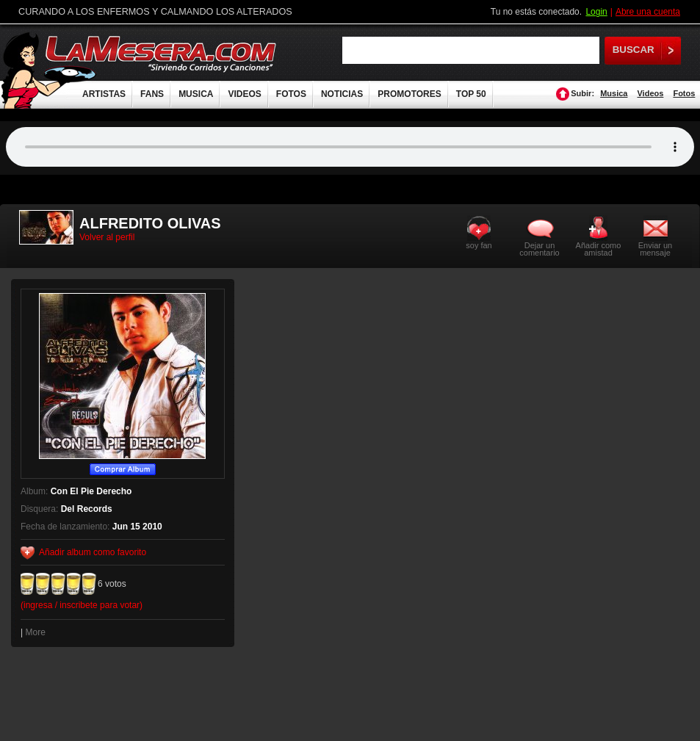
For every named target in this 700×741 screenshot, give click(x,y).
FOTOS (291, 94)
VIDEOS (244, 94)
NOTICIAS (342, 94)
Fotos (684, 93)
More (35, 632)
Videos (650, 93)
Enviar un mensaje (655, 249)
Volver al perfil (107, 237)
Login (596, 12)
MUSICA (196, 94)
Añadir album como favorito (93, 552)
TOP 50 (471, 94)
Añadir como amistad (599, 249)
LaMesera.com (162, 53)
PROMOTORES (409, 94)
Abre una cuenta (648, 12)
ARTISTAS (104, 94)
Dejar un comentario (539, 249)
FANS (152, 94)
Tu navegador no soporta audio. (350, 147)
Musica (614, 93)
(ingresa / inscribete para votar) (82, 605)
